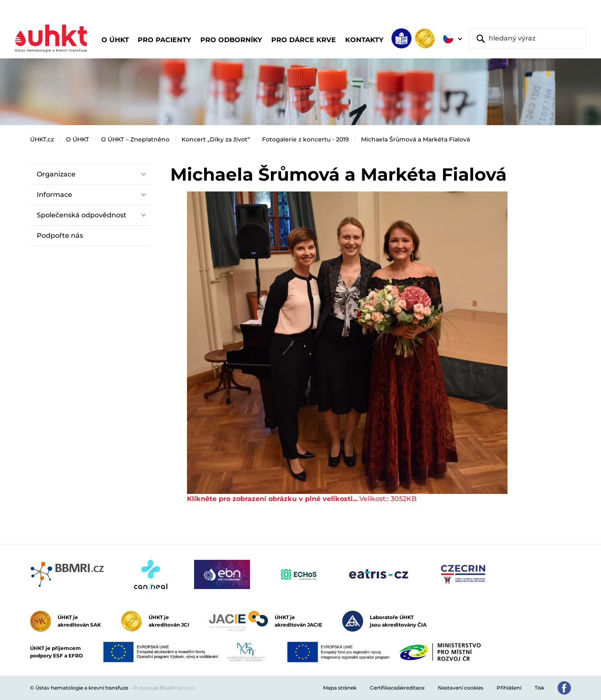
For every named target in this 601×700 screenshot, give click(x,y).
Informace (54, 195)
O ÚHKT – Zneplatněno (135, 139)
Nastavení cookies (461, 688)
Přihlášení (509, 688)
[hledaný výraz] (527, 38)
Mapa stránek (340, 688)
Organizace (56, 174)
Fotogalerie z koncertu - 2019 (306, 139)
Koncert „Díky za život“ (216, 139)
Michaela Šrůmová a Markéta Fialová (415, 139)
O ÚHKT (77, 139)
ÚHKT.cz (42, 139)
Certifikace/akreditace (397, 688)
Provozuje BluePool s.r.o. (164, 688)
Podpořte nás (60, 235)
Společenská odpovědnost (82, 215)
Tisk (539, 688)
